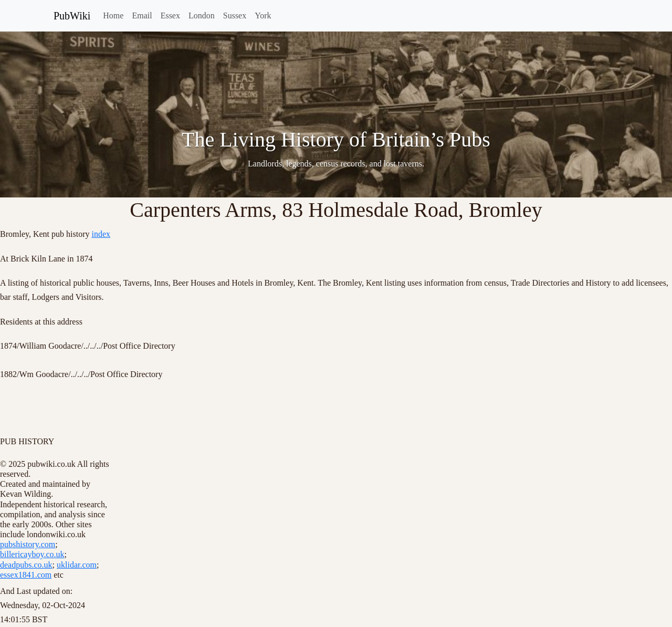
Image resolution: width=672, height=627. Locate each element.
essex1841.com (26, 575)
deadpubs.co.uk (26, 565)
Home (113, 15)
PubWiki (72, 16)
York (263, 15)
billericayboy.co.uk (32, 554)
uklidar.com (77, 565)
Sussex (235, 15)
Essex (170, 15)
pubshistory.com (28, 544)
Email (142, 15)
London (202, 15)
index (101, 234)
